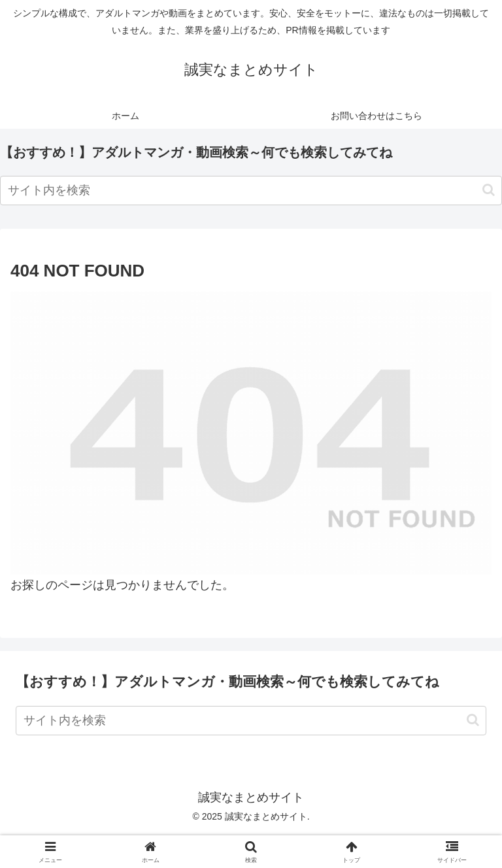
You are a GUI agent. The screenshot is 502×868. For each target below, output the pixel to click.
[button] (489, 190)
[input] (251, 191)
